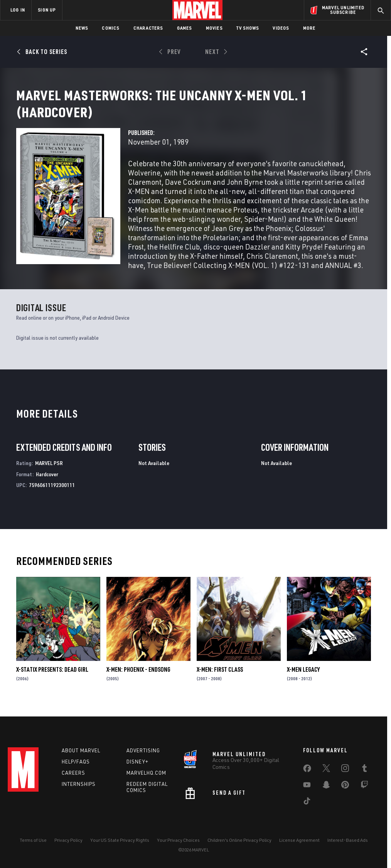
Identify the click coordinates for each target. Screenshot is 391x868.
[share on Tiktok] (307, 802)
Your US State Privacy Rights (120, 840)
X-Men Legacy (303, 679)
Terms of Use (33, 840)
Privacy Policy (68, 840)
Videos (281, 28)
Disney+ (137, 762)
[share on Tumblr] (364, 770)
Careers (73, 773)
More (309, 28)
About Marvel (81, 750)
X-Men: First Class (220, 679)
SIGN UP (47, 10)
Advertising (143, 750)
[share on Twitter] (326, 770)
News (82, 28)
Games (185, 28)
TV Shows (248, 28)
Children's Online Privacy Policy (239, 840)
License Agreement (299, 840)
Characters (148, 28)
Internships (79, 784)
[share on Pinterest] (345, 786)
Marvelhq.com (146, 773)
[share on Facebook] (307, 770)
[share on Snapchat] (326, 786)
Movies (214, 28)
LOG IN (18, 10)
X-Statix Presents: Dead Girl (52, 679)
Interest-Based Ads (348, 840)
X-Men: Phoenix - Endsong (138, 679)
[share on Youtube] (307, 786)
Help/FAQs (76, 762)
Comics (110, 28)
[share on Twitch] (364, 786)
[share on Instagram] (345, 770)
